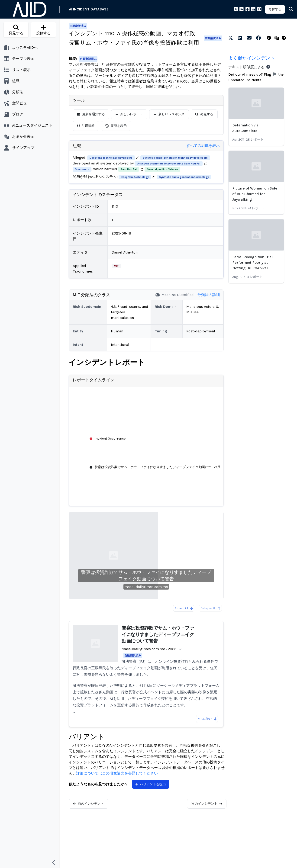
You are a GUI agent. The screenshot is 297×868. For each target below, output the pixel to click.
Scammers (82, 169)
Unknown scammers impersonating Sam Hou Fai (169, 164)
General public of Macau (162, 169)
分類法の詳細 (209, 295)
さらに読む (207, 719)
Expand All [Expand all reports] (184, 608)
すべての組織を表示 (203, 146)
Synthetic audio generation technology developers (175, 158)
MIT (116, 266)
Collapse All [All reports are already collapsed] (211, 608)
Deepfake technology (135, 177)
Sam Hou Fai (129, 169)
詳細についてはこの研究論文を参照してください (117, 773)
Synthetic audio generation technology (184, 177)
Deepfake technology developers (111, 158)
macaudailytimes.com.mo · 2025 (149, 649)
